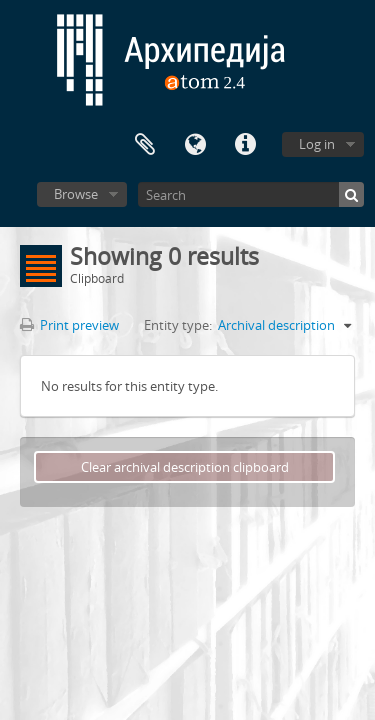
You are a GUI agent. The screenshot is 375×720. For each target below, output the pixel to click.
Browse (76, 194)
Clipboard (145, 145)
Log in (317, 144)
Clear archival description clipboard (185, 467)
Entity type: (178, 325)
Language (195, 145)
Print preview (69, 325)
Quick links (245, 145)
